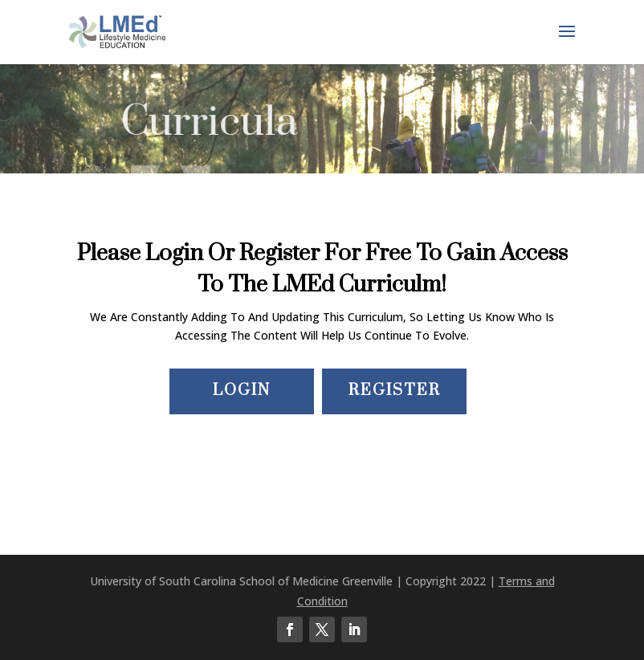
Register (395, 391)
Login (242, 391)
